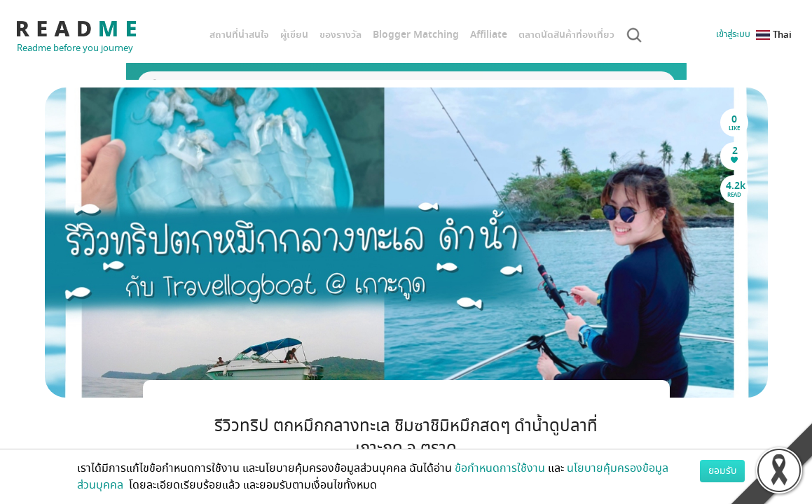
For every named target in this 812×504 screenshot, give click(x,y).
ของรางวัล (340, 35)
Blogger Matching (416, 35)
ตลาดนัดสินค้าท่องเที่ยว (566, 35)
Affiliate (489, 35)
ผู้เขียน (294, 35)
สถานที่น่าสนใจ (239, 35)
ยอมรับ (722, 471)
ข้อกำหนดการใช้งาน (500, 468)
